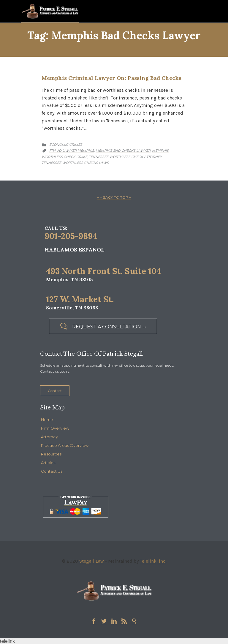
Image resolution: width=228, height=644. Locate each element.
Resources (51, 454)
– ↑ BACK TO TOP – (114, 197)
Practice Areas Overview (65, 445)
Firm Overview (55, 428)
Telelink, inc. (153, 561)
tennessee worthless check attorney (125, 157)
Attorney (49, 437)
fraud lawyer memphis (72, 151)
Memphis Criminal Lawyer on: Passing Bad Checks (111, 78)
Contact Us (52, 471)
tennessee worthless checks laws (75, 163)
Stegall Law (92, 561)
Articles (48, 463)
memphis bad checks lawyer (123, 151)
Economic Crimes (66, 145)
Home (47, 420)
